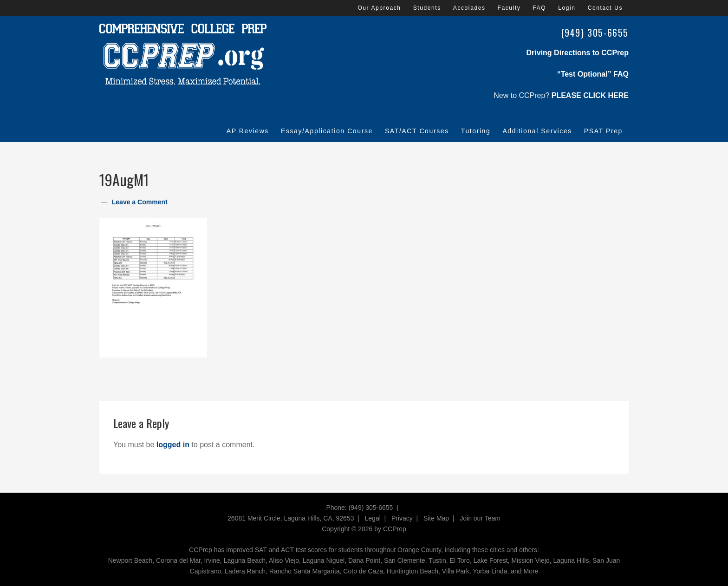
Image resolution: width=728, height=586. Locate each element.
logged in (173, 445)
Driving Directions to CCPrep (578, 53)
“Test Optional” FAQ (593, 74)
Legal (373, 518)
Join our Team (480, 518)
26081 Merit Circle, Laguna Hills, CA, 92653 (291, 518)
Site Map (436, 518)
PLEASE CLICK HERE (590, 95)
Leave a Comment (140, 202)
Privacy (402, 518)
